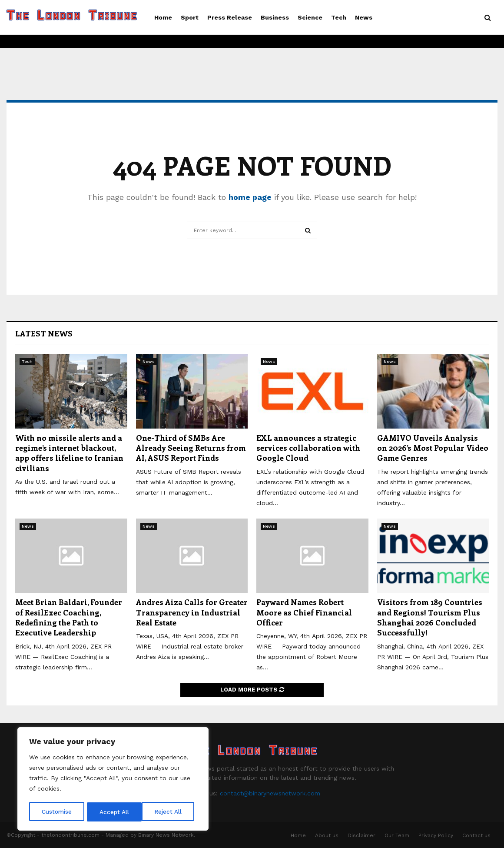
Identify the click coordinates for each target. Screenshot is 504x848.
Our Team (397, 835)
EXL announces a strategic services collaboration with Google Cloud (308, 448)
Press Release (230, 17)
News (364, 17)
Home (163, 17)
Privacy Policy (436, 835)
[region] (113, 780)
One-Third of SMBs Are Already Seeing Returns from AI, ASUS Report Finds (191, 448)
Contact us (476, 835)
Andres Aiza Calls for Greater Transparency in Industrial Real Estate (192, 612)
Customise (57, 812)
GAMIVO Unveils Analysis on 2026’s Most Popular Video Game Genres (433, 448)
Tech (339, 17)
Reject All (114, 812)
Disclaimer (361, 835)
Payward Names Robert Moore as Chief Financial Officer (304, 612)
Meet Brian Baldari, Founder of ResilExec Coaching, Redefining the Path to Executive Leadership (69, 617)
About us (327, 835)
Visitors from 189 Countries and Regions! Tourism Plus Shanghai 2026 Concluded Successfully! (430, 617)
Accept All (170, 812)
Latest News (44, 333)
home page (250, 197)
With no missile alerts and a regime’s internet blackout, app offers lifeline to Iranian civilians (69, 453)
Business (275, 17)
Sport (190, 17)
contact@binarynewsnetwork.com (270, 793)
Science (310, 17)
